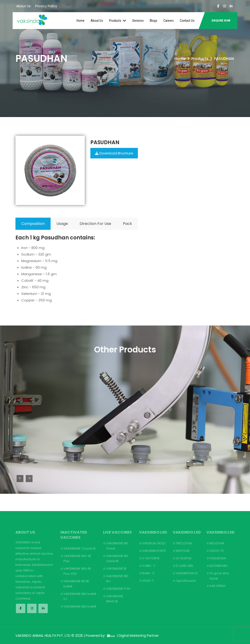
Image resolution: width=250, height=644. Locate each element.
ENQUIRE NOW (221, 20)
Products (118, 20)
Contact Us (187, 21)
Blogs (154, 21)
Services (138, 21)
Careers (169, 21)
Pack (127, 224)
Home (81, 21)
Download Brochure (114, 153)
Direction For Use (95, 224)
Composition (33, 224)
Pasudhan (105, 142)
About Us (23, 6)
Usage (62, 224)
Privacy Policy (46, 6)
